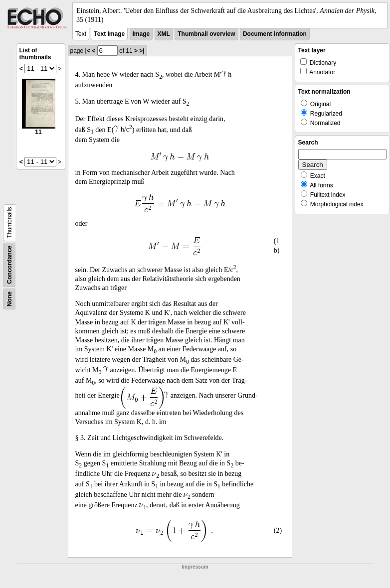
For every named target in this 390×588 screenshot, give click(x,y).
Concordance (9, 265)
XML (164, 34)
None (9, 299)
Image (141, 34)
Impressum (195, 567)
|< (88, 51)
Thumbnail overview (206, 34)
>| (142, 51)
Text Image (109, 34)
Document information (275, 34)
